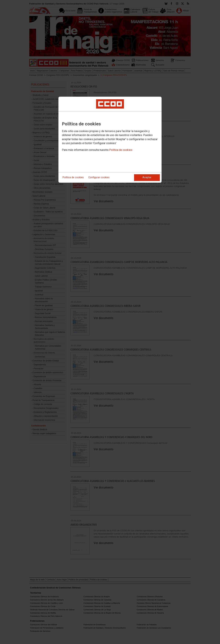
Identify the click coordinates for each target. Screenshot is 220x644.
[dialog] (110, 140)
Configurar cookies (99, 177)
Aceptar (147, 177)
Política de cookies (121, 150)
